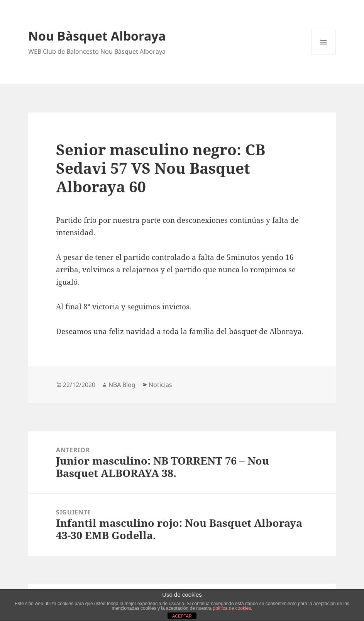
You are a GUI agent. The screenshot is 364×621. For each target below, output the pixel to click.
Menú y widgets (324, 54)
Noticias (160, 385)
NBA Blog (122, 385)
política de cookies (232, 608)
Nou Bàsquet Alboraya (97, 36)
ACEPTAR (182, 616)
